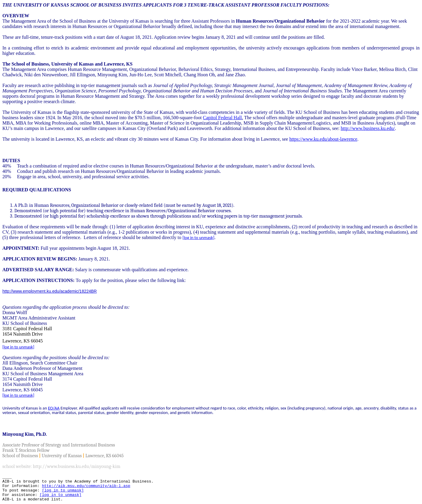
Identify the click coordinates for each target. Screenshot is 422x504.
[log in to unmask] (198, 238)
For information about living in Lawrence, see (245, 139)
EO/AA (54, 408)
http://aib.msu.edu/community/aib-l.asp (86, 486)
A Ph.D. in (24, 205)
